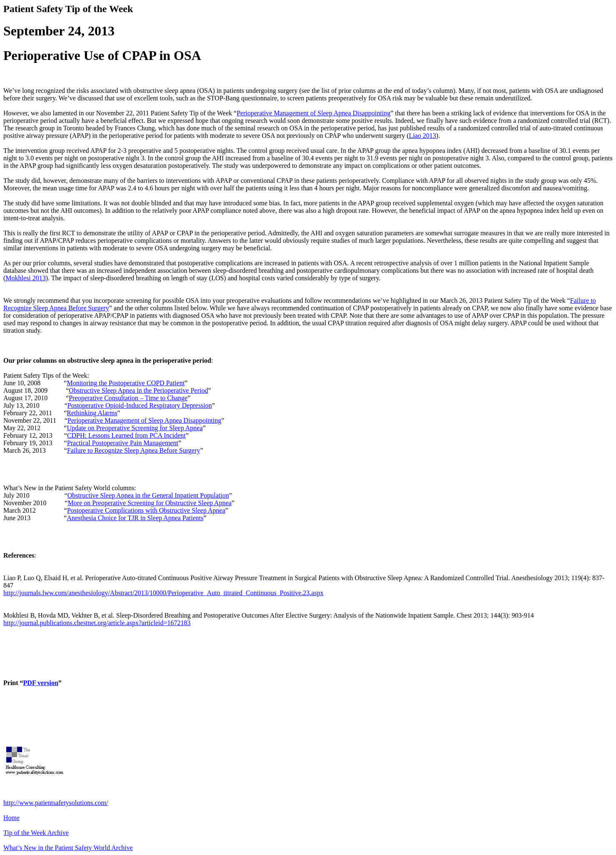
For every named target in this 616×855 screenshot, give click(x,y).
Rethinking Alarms (92, 413)
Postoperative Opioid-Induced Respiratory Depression (140, 405)
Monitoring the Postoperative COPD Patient (126, 383)
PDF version (41, 683)
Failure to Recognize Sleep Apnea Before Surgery (134, 450)
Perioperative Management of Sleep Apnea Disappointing (313, 113)
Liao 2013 (423, 136)
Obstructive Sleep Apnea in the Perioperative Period (138, 390)
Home (11, 818)
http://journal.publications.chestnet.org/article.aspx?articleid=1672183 (97, 623)
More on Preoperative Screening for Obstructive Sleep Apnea (150, 503)
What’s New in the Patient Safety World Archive (68, 848)
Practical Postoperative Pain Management (123, 443)
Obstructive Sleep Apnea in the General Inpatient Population (148, 495)
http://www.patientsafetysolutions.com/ (56, 803)
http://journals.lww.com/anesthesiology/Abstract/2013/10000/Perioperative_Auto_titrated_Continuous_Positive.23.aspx (163, 593)
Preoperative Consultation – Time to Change (128, 398)
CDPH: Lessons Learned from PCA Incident (126, 435)
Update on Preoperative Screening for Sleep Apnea (135, 428)
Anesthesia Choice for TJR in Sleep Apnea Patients (135, 518)
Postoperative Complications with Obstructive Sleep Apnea (146, 510)
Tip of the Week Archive (36, 833)
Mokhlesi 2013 (25, 278)
